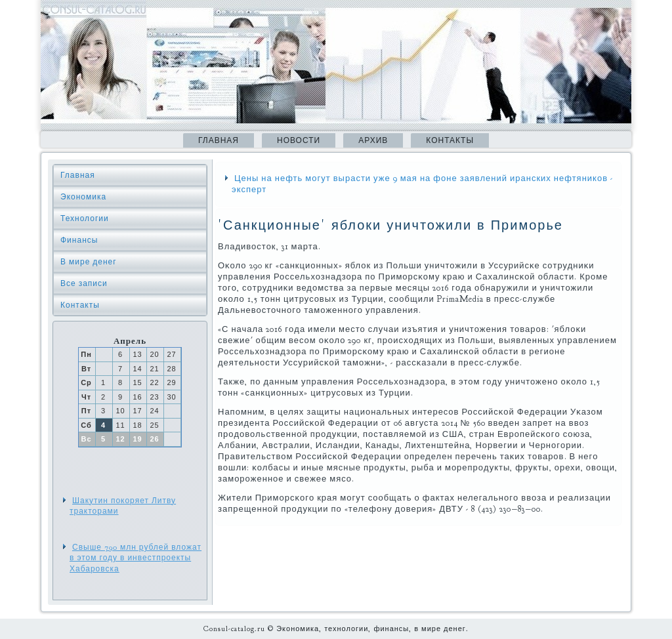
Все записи (84, 283)
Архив (373, 140)
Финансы (79, 240)
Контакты (450, 140)
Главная (219, 140)
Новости (299, 140)
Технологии (85, 218)
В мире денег (89, 262)
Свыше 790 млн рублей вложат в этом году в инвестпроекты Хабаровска (136, 558)
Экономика (83, 197)
